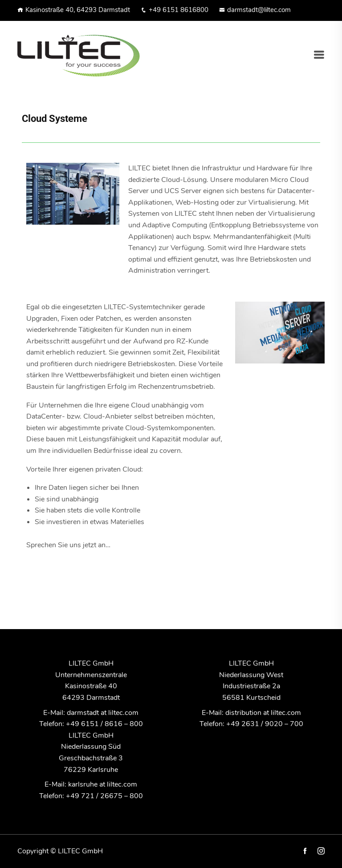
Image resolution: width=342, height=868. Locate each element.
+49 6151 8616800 (175, 10)
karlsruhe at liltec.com (103, 784)
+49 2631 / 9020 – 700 (265, 724)
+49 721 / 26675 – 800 (104, 796)
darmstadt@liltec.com (255, 10)
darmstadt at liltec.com (103, 713)
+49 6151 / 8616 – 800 (104, 724)
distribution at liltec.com (263, 713)
